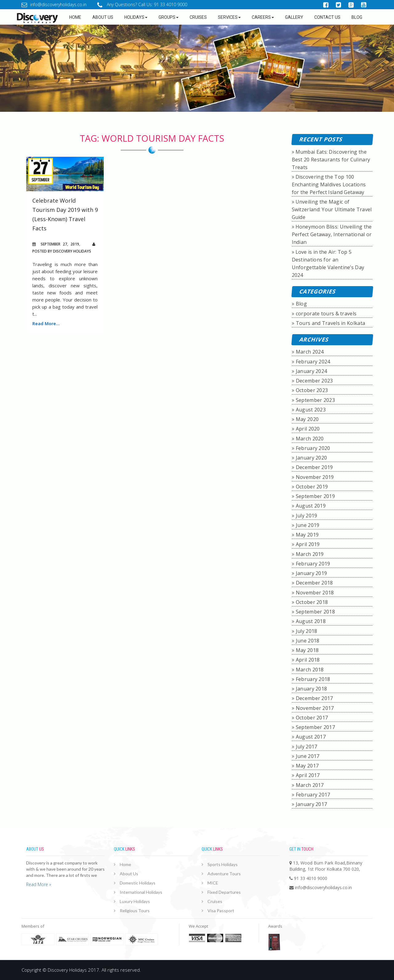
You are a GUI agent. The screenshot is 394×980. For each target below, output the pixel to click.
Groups (169, 17)
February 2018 (313, 679)
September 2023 (315, 400)
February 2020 (313, 448)
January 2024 (312, 371)
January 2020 (312, 458)
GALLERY (294, 17)
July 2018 (307, 631)
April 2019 (308, 544)
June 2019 (308, 525)
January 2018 (312, 689)
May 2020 (307, 419)
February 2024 (313, 362)
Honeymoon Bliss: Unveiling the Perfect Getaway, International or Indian (332, 234)
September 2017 (315, 727)
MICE (213, 883)
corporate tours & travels (326, 314)
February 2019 (313, 564)
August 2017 (311, 737)
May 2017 (307, 766)
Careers (263, 17)
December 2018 (314, 583)
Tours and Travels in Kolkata (330, 323)
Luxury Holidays (135, 901)
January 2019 (312, 573)
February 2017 (313, 795)
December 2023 (314, 381)
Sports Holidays (223, 864)
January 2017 (312, 804)
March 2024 (310, 352)
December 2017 (314, 698)
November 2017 (315, 708)
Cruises (198, 17)
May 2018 (307, 650)
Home (75, 17)
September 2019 (315, 496)
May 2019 (307, 535)
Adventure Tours (224, 874)
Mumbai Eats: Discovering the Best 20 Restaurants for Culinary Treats (331, 160)
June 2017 (308, 756)
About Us (129, 874)
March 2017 (310, 785)
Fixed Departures (224, 892)
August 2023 (311, 410)
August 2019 (311, 506)
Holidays (136, 17)
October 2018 (312, 602)
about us (103, 17)
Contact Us (327, 17)
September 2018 (315, 612)
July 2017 (307, 747)
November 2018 (315, 593)
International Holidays (141, 892)
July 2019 (307, 516)
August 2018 (311, 621)
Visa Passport (221, 911)
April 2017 (308, 775)
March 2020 (310, 439)
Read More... (46, 324)
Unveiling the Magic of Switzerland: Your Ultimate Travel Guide (332, 209)
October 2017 (312, 718)
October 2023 (312, 390)
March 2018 (310, 670)
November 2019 (315, 477)
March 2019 (310, 554)
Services (229, 17)
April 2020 (308, 429)
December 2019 (314, 467)
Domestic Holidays (138, 883)
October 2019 (312, 487)
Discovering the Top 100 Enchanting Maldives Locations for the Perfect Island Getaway (329, 184)
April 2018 (308, 660)
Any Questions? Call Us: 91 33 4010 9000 (142, 4)
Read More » (39, 884)
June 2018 (308, 641)
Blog (357, 17)
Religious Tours (135, 911)
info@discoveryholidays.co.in (54, 4)
